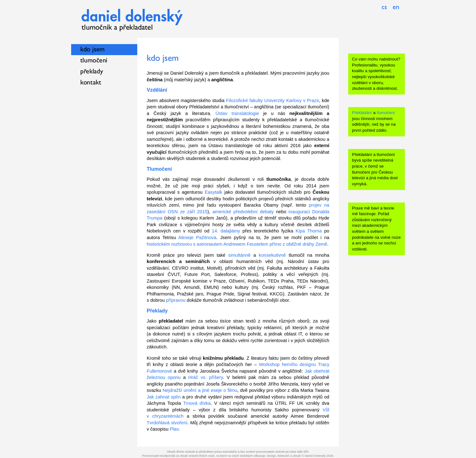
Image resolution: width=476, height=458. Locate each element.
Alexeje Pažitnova (197, 238)
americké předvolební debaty (243, 212)
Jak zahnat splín (164, 397)
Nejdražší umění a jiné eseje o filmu (200, 390)
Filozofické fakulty (244, 100)
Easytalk (213, 192)
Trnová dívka (197, 403)
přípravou (176, 300)
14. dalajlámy (226, 231)
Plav (174, 429)
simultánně (239, 255)
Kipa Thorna (309, 231)
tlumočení (386, 113)
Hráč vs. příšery (206, 377)
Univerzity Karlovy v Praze (292, 100)
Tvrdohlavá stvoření (167, 423)
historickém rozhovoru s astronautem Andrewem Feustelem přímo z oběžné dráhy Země (237, 244)
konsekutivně (272, 255)
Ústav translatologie (237, 113)
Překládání (362, 113)
